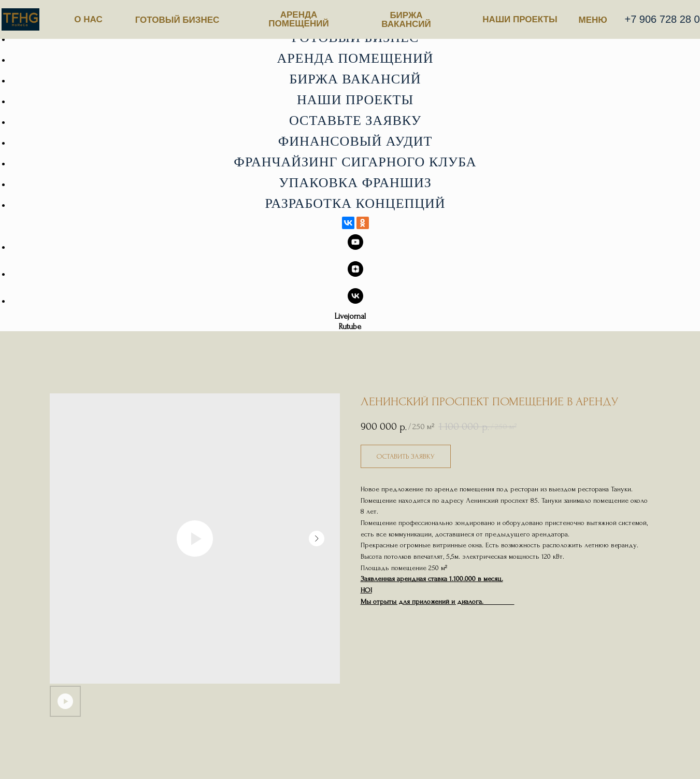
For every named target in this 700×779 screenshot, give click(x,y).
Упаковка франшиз (355, 183)
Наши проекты (355, 100)
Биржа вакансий (355, 79)
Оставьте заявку (355, 121)
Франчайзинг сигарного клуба (355, 162)
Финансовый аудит (355, 141)
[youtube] (355, 247)
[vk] (355, 301)
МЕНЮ (593, 20)
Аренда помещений (355, 58)
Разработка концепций (355, 203)
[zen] (355, 274)
